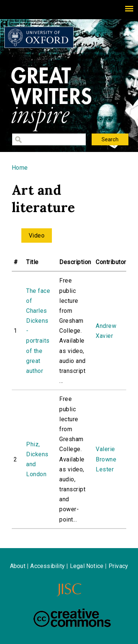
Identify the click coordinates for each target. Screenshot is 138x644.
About (18, 566)
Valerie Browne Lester (106, 459)
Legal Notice (87, 566)
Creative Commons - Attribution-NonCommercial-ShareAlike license (72, 618)
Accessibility (47, 566)
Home (20, 168)
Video (37, 236)
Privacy (118, 566)
